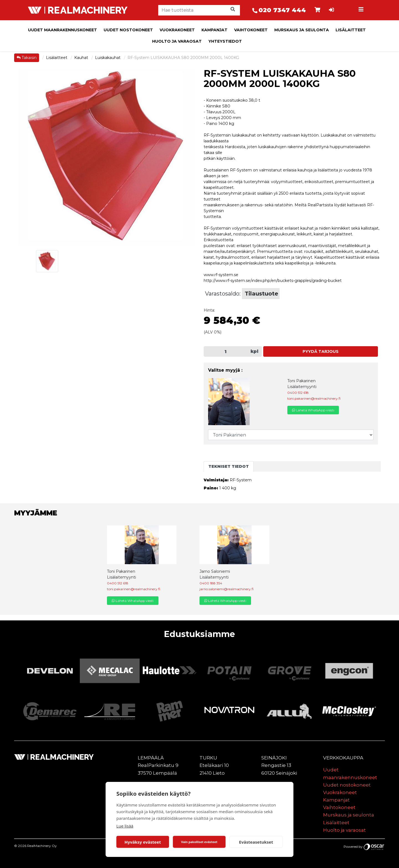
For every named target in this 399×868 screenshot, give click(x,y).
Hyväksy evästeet (143, 842)
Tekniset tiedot (229, 466)
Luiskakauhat (108, 58)
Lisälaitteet (351, 30)
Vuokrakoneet (177, 30)
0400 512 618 (298, 393)
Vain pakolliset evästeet (199, 842)
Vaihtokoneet (251, 30)
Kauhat (82, 58)
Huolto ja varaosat (177, 41)
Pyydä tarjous (321, 351)
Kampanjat (214, 30)
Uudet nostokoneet (128, 30)
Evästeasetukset (256, 842)
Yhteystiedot (225, 41)
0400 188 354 (211, 583)
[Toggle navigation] (362, 10)
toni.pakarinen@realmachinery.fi (314, 398)
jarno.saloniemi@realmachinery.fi (227, 589)
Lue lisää (125, 826)
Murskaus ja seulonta (302, 30)
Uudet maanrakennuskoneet (62, 30)
